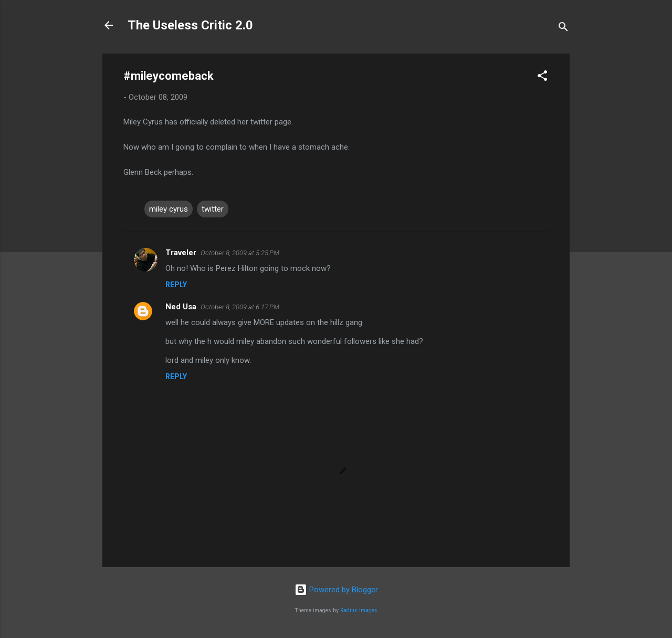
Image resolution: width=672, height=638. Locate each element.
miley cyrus (169, 209)
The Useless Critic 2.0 (190, 25)
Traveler (181, 253)
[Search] (563, 29)
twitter (213, 209)
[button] (542, 77)
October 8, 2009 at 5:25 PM (240, 253)
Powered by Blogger (336, 590)
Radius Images (359, 610)
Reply (176, 285)
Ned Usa (181, 307)
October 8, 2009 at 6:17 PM (240, 307)
